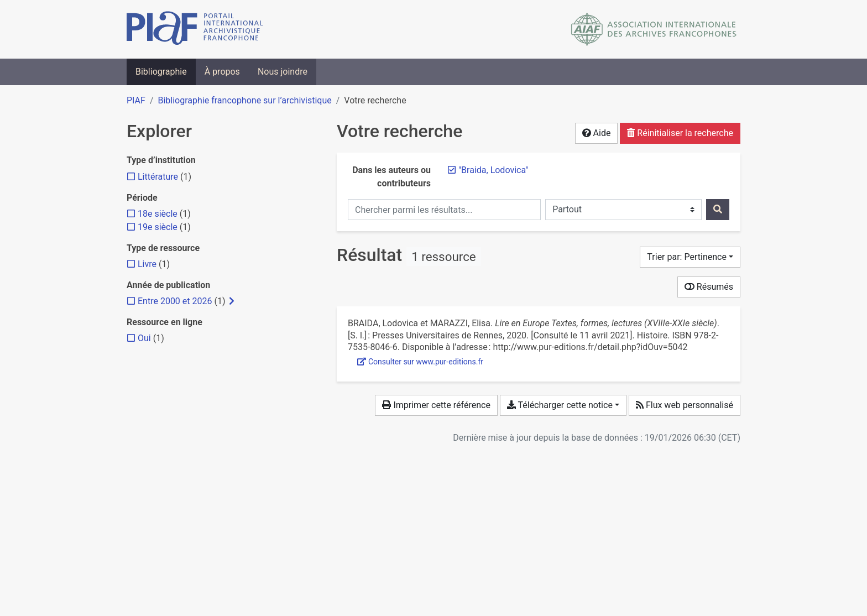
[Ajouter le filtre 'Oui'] (144, 338)
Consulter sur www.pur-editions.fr (420, 362)
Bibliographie (161, 72)
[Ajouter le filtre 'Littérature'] (158, 177)
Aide (597, 133)
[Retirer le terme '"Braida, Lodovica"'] (493, 170)
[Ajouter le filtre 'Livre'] (147, 264)
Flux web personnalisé (685, 405)
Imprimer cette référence (436, 405)
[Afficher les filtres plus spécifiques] (232, 301)
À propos (222, 72)
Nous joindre (283, 72)
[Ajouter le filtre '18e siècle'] (158, 214)
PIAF (136, 100)
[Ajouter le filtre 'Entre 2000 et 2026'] (175, 301)
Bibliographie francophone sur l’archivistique (244, 100)
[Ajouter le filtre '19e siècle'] (158, 227)
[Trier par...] (690, 257)
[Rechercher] (718, 210)
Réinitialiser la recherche (680, 133)
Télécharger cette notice (560, 405)
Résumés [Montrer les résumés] (709, 287)
